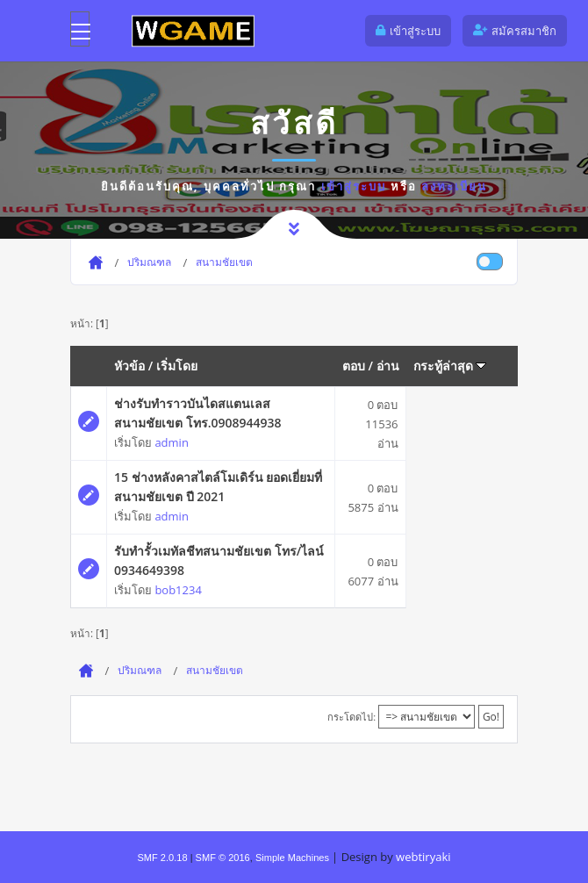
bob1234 (178, 590)
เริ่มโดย (177, 366)
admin (171, 442)
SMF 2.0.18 (162, 858)
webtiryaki (423, 857)
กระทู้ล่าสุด (450, 366)
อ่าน (388, 366)
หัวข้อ (129, 366)
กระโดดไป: (351, 717)
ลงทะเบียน (454, 186)
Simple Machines (292, 858)
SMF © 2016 (223, 858)
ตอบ (354, 366)
